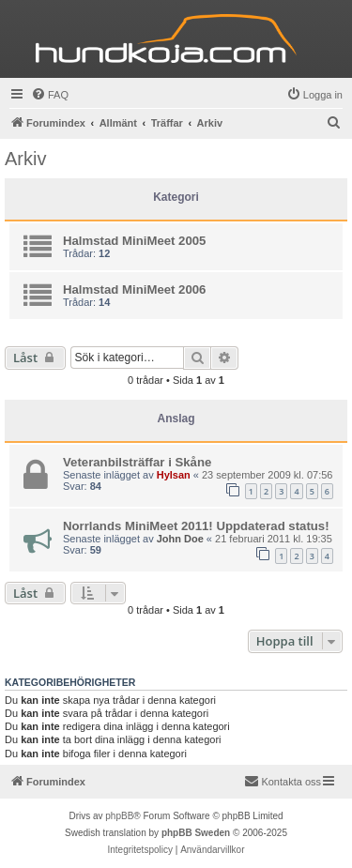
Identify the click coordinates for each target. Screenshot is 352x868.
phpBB (119, 816)
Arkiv (25, 159)
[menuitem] (50, 95)
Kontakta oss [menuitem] (283, 781)
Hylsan (174, 475)
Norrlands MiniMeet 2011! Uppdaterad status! (196, 526)
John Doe (180, 539)
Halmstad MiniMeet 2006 (134, 289)
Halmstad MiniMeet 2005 (134, 241)
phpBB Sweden (196, 833)
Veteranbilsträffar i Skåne (137, 462)
